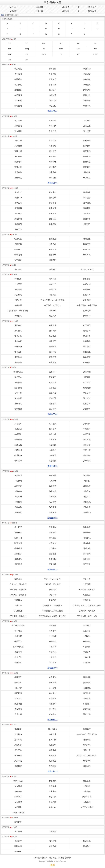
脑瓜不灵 (87, 255)
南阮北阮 (87, 151)
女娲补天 (52, 797)
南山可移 (18, 156)
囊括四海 (18, 203)
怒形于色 (18, 750)
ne (95, 43)
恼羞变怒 (87, 244)
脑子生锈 (52, 255)
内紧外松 (18, 316)
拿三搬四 (18, 74)
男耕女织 (52, 141)
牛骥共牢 (52, 647)
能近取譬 (52, 357)
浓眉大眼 (18, 714)
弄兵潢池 (87, 688)
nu (61, 54)
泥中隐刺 (52, 404)
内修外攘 (52, 295)
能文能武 (87, 347)
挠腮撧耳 (18, 244)
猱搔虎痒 (87, 249)
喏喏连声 (18, 846)
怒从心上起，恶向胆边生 (87, 756)
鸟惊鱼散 (52, 497)
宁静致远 (87, 600)
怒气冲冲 (87, 761)
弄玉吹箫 (87, 693)
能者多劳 (87, 331)
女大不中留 (87, 797)
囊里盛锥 (52, 198)
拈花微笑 (52, 424)
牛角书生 (18, 657)
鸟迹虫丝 (52, 486)
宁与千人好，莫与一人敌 (87, 616)
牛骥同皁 (52, 652)
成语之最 (39, 11)
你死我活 (87, 388)
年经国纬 (18, 461)
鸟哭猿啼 (18, 502)
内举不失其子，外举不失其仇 (52, 300)
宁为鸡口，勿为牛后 (18, 616)
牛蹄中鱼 (18, 663)
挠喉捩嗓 (87, 239)
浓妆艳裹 (52, 714)
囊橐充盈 (52, 219)
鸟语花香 (18, 486)
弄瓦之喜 (87, 714)
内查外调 (52, 289)
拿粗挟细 (87, 79)
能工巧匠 (87, 325)
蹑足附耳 (87, 559)
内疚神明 (52, 311)
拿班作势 (52, 69)
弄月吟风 (18, 698)
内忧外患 (52, 284)
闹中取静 (18, 260)
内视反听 (18, 279)
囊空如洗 (18, 192)
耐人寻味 (18, 121)
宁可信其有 (18, 611)
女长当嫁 (87, 781)
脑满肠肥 (52, 239)
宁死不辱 (87, 584)
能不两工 (87, 362)
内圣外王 (18, 289)
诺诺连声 (18, 841)
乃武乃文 (87, 121)
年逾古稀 (52, 440)
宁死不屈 (87, 579)
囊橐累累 (18, 219)
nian (61, 49)
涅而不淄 (18, 538)
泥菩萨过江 (18, 372)
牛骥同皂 (18, 641)
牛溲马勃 (87, 641)
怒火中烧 (52, 740)
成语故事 (39, 7)
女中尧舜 (52, 781)
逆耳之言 (87, 393)
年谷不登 (18, 434)
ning (10, 54)
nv (78, 54)
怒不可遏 (52, 734)
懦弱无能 (52, 846)
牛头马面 (52, 625)
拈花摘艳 (18, 455)
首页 (2, 15)
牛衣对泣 (18, 631)
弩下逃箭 (18, 756)
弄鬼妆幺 (87, 698)
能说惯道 (52, 347)
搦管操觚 (18, 851)
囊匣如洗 (87, 203)
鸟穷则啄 (52, 481)
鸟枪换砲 (87, 502)
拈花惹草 (18, 424)
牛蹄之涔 (87, 652)
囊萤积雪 (52, 214)
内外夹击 (87, 311)
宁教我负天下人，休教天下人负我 (87, 605)
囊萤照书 (52, 192)
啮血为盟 (87, 543)
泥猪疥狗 (87, 404)
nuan (95, 54)
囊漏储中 (87, 192)
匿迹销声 (52, 377)
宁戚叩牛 (18, 605)
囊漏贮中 (18, 198)
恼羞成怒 (18, 239)
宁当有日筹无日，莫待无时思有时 (52, 616)
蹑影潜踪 (52, 559)
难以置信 (87, 178)
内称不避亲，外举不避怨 (18, 311)
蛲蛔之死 (18, 255)
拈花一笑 (87, 450)
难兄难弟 (18, 172)
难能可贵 (18, 178)
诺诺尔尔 (87, 846)
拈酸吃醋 (52, 461)
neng (27, 49)
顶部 (52, 865)
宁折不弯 (52, 595)
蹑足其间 (87, 527)
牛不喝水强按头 (18, 625)
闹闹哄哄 (52, 260)
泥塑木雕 (87, 372)
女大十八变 (18, 781)
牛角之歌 (87, 657)
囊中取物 (52, 224)
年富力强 (87, 429)
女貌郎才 (18, 797)
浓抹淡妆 (18, 704)
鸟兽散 (87, 481)
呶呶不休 (18, 249)
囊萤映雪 (87, 198)
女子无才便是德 (18, 813)
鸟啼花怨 (87, 512)
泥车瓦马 (87, 398)
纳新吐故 (52, 101)
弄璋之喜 (18, 683)
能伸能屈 (18, 347)
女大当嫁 (18, 786)
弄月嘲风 (87, 677)
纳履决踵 (87, 95)
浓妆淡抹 (18, 709)
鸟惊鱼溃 (87, 491)
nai (27, 43)
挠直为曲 (52, 244)
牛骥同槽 (87, 647)
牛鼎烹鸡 (18, 636)
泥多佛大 (18, 388)
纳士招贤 (18, 101)
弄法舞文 (52, 693)
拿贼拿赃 (18, 90)
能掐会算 (18, 341)
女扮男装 (87, 802)
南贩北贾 (52, 151)
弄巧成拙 (52, 688)
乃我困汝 (18, 126)
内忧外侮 (87, 295)
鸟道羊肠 (52, 491)
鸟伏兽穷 (52, 502)
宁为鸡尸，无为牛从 (87, 611)
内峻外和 (87, 289)
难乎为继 (52, 172)
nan (44, 43)
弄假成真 (87, 683)
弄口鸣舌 (18, 688)
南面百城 (52, 146)
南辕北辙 (52, 162)
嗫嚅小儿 (87, 548)
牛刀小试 (52, 631)
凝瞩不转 (52, 600)
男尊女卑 (87, 146)
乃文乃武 (52, 126)
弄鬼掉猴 (52, 683)
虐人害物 (52, 831)
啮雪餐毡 (87, 538)
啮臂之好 (52, 538)
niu (27, 54)
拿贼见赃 (52, 106)
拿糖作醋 (87, 101)
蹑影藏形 (18, 559)
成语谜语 (13, 11)
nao (78, 43)
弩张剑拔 (52, 756)
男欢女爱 (18, 146)
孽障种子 (87, 533)
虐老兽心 (18, 831)
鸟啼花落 (18, 512)
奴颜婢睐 (18, 766)
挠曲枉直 (52, 249)
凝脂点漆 (18, 579)
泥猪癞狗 (18, 409)
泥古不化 (18, 393)
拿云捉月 (52, 90)
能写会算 (18, 352)
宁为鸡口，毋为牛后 (18, 595)
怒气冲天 (87, 745)
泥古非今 (87, 409)
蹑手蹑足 (87, 554)
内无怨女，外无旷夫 (52, 305)
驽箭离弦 (87, 729)
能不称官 (18, 325)
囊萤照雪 (87, 208)
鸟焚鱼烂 (87, 497)
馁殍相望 (18, 305)
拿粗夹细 (18, 106)
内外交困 (87, 279)
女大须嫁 (52, 786)
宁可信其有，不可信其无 (52, 605)
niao (78, 49)
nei (9, 49)
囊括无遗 (18, 229)
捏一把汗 (18, 527)
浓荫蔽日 (87, 704)
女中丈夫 (52, 791)
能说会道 (18, 331)
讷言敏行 (52, 269)
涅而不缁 (18, 564)
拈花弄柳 (18, 450)
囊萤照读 (52, 203)
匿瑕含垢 (52, 382)
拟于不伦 (87, 382)
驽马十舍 (87, 750)
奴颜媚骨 (18, 729)
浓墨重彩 (52, 677)
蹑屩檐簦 (52, 554)
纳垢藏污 (18, 95)
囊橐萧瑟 (87, 214)
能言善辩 (87, 341)
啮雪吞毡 (18, 543)
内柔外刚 (18, 295)
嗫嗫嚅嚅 (18, 548)
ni (44, 49)
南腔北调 (18, 151)
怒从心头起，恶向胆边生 (87, 734)
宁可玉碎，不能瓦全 (18, 590)
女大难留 (18, 802)
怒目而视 (87, 740)
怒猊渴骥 (52, 745)
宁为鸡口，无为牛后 (87, 590)
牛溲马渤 (18, 652)
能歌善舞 (18, 362)
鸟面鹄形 (87, 475)
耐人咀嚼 (52, 121)
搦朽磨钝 (52, 841)
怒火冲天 (18, 761)
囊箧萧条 (87, 219)
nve (10, 59)
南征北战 (18, 167)
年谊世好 (18, 440)
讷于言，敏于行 (87, 269)
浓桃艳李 (52, 704)
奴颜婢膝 (87, 766)
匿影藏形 (52, 388)
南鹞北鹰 (87, 156)
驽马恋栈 (52, 750)
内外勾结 (87, 300)
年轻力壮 (52, 434)
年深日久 (87, 434)
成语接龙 (66, 7)
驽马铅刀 (18, 734)
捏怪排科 (52, 548)
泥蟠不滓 (52, 393)
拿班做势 (52, 79)
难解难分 (87, 172)
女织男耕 (87, 786)
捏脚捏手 (18, 554)
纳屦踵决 (18, 79)
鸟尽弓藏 (52, 475)
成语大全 (13, 7)
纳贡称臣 (87, 90)
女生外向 (52, 807)
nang (61, 43)
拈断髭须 (52, 445)
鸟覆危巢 (18, 507)
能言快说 (87, 352)
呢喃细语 (52, 398)
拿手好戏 (52, 74)
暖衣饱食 (18, 822)
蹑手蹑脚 (52, 527)
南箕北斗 (18, 162)
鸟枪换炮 (18, 481)
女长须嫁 (87, 791)
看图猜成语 (92, 11)
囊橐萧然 (18, 224)
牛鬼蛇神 (87, 636)
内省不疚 (18, 284)
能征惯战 (52, 336)
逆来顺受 (18, 398)
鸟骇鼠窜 (87, 507)
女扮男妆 (18, 807)
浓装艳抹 (87, 709)
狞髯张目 (87, 595)
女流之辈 (52, 802)
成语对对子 (92, 7)
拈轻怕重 (87, 424)
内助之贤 (18, 300)
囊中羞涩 (52, 208)
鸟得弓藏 (18, 497)
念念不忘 (87, 440)
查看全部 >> (52, 111)
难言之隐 (52, 178)
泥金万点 (18, 404)
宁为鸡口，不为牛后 (18, 584)
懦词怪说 (87, 841)
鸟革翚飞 (18, 475)
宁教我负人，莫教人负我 (52, 611)
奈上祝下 (87, 131)
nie (95, 49)
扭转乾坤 (52, 636)
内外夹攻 (52, 279)
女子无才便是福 (87, 807)
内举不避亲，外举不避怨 (87, 305)
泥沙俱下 (52, 372)
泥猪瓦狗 (52, 409)
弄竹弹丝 (52, 698)
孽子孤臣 (87, 564)
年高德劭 (18, 429)
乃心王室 (87, 126)
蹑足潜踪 (52, 564)
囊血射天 (18, 214)
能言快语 (18, 357)
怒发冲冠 (18, 740)
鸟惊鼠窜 (87, 486)
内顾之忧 (87, 284)
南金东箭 (87, 162)
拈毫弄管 (87, 445)
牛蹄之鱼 (52, 657)
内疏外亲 (52, 316)
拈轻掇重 (52, 455)
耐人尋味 (18, 131)
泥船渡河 (18, 382)
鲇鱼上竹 (52, 429)
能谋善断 (87, 336)
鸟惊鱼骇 (18, 491)
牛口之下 (52, 663)
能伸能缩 (87, 357)
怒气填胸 (52, 766)
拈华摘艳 (87, 455)
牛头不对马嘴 (18, 647)
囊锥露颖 (18, 208)
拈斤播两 (87, 461)
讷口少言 (18, 269)
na (10, 43)
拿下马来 (52, 85)
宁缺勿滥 (52, 590)
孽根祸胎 (18, 533)
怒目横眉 (52, 761)
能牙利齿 (52, 352)
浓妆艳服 (52, 709)
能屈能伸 (52, 325)
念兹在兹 (18, 445)
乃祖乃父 (52, 131)
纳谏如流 (52, 95)
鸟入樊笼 (52, 507)
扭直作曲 (87, 631)
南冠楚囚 (52, 156)
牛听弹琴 (87, 663)
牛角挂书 (52, 641)
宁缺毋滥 (18, 600)
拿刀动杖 (18, 69)
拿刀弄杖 (18, 85)
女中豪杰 (18, 791)
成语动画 (66, 11)
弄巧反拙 (18, 693)
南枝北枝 (87, 167)
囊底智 (87, 224)
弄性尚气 (18, 677)
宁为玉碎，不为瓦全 (52, 579)
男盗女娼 (18, 141)
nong (44, 54)
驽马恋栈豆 (52, 729)
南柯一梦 (87, 141)
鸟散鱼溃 (52, 512)
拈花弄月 (52, 450)
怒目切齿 (18, 745)
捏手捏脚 (52, 533)
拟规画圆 (87, 377)
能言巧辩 (52, 331)
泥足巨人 (18, 377)
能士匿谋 (52, 362)
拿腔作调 (87, 106)
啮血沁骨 (52, 543)
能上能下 (52, 341)
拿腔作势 (87, 69)
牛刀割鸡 (87, 625)
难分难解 (52, 167)
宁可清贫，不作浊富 (52, 584)
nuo (27, 59)
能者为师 (18, 336)
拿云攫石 (87, 85)
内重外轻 (87, 316)
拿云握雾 (87, 74)
